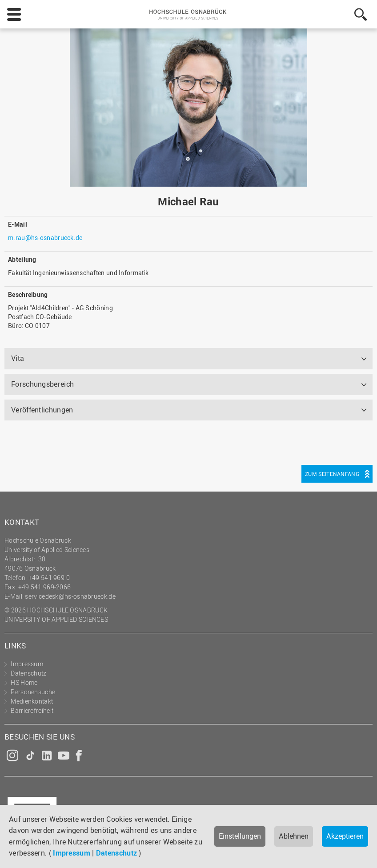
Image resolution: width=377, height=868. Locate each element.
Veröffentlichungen (42, 410)
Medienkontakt (32, 701)
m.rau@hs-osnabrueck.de (45, 238)
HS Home (24, 682)
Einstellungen (240, 836)
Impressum (72, 853)
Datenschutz (116, 853)
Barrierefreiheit (32, 710)
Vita (18, 358)
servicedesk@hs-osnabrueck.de (70, 596)
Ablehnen (294, 836)
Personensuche (33, 692)
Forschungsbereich (42, 384)
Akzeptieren (345, 836)
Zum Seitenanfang (332, 474)
